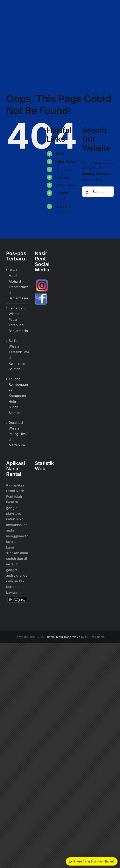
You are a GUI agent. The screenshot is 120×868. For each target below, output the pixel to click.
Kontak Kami (65, 185)
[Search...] (98, 192)
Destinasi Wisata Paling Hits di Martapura (17, 434)
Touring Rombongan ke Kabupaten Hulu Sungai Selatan (17, 396)
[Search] (87, 192)
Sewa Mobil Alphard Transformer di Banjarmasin (17, 284)
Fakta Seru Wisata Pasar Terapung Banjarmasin (17, 319)
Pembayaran (64, 169)
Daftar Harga (65, 161)
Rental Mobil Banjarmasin (64, 637)
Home (59, 154)
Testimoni (62, 177)
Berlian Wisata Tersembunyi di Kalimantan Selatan (17, 355)
